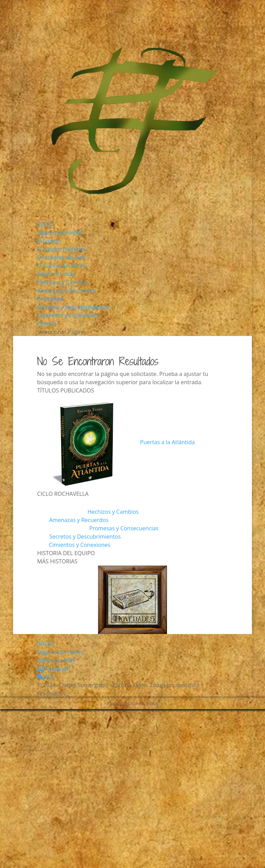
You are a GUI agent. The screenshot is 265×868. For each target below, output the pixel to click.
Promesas (50, 299)
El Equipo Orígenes (61, 249)
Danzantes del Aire (61, 257)
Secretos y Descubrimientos (73, 307)
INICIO (46, 224)
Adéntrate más (56, 274)
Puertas (47, 324)
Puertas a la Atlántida (167, 442)
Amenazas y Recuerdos (67, 290)
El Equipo (49, 241)
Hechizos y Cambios (63, 282)
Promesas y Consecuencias (124, 528)
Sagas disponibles (60, 233)
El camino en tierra (61, 266)
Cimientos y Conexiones (68, 315)
